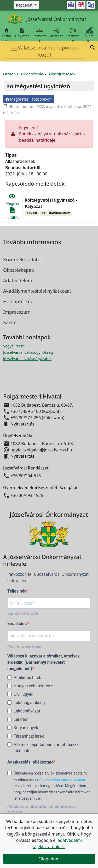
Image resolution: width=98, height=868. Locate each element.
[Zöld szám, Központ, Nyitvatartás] (26, 5)
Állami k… (90, 35)
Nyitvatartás (22, 424)
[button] (93, 48)
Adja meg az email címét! (25, 646)
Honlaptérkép (18, 301)
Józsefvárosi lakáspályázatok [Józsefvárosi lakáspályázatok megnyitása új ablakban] (27, 359)
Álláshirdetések (62, 74)
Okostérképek (19, 270)
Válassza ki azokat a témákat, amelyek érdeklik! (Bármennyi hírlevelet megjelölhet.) (44, 662)
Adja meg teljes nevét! (23, 614)
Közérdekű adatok (23, 259)
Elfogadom (49, 859)
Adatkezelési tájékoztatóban (62, 779)
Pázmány (73, 35)
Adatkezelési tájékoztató (30, 762)
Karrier (11, 322)
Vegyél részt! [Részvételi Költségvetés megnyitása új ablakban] (14, 346)
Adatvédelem (18, 280)
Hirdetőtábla (32, 74)
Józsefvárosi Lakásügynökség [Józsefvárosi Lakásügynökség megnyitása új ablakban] (28, 352)
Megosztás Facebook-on (28, 99)
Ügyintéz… (22, 35)
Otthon (7, 35)
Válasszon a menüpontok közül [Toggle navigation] (45, 51)
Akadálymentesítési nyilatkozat (37, 291)
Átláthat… (56, 35)
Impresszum (17, 312)
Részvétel (40, 35)
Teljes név (17, 591)
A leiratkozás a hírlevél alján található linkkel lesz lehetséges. (41, 809)
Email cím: (17, 624)
